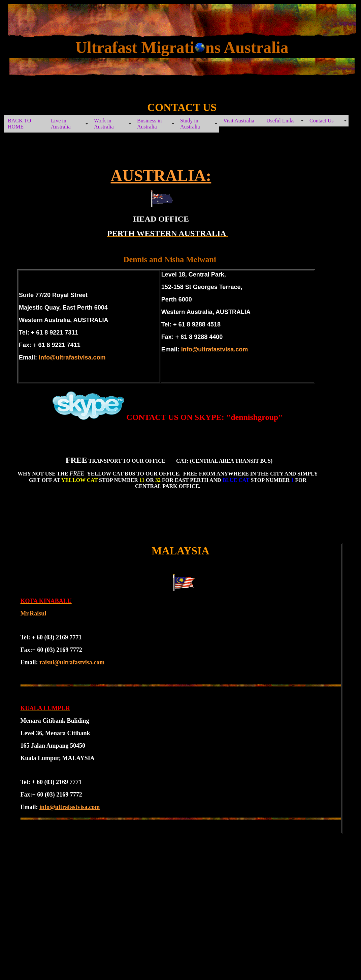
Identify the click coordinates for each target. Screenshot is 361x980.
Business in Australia (149, 124)
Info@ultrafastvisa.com (215, 349)
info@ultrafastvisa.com (72, 357)
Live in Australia (61, 124)
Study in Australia (190, 124)
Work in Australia (104, 124)
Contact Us (322, 121)
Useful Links (280, 121)
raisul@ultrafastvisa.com (72, 662)
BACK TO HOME (19, 124)
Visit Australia (239, 121)
